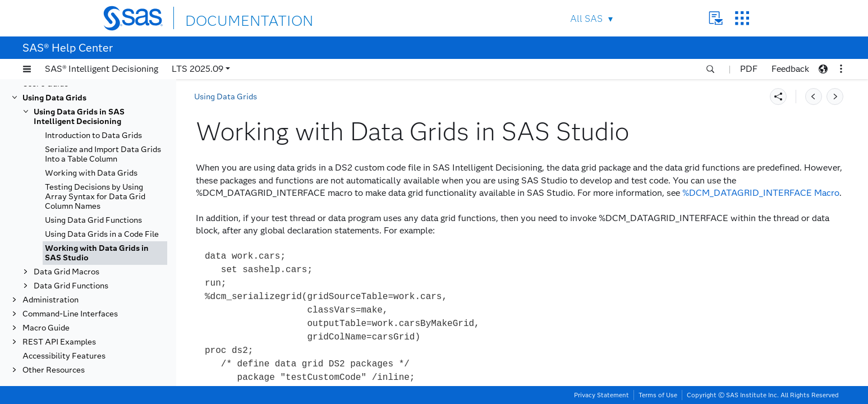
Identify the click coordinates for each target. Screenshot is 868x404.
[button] (27, 69)
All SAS (586, 19)
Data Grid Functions (71, 286)
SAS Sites (742, 18)
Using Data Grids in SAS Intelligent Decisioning (79, 117)
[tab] (105, 253)
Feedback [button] (790, 69)
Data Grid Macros (66, 272)
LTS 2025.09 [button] (198, 69)
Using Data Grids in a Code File (102, 234)
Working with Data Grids (91, 173)
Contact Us (716, 18)
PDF (749, 69)
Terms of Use (658, 395)
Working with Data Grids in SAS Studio (97, 253)
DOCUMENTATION (226, 18)
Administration (50, 300)
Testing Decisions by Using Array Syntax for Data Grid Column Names (95, 197)
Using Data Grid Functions (93, 220)
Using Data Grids (54, 98)
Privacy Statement (601, 395)
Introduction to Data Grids (93, 136)
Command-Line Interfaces (70, 314)
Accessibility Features (64, 356)
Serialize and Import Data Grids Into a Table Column (103, 154)
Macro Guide (46, 328)
